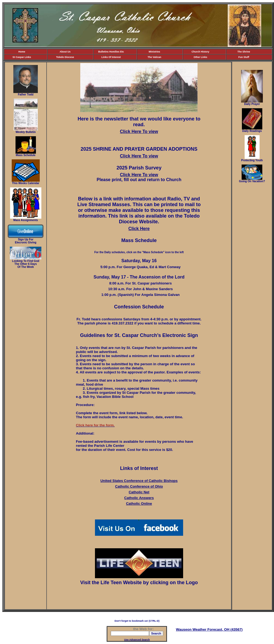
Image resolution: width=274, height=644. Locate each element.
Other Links (201, 57)
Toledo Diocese (65, 57)
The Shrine (244, 52)
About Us (65, 52)
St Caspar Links (22, 57)
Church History (200, 52)
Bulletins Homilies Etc (111, 52)
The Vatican (154, 57)
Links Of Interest (111, 57)
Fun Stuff (244, 57)
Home (22, 52)
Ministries (154, 52)
